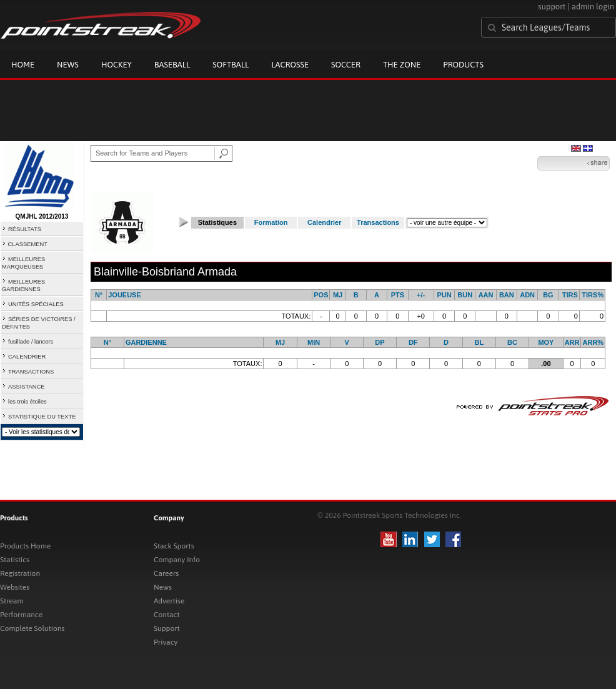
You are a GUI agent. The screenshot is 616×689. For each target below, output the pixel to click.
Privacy (166, 642)
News (68, 65)
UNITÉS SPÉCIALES (36, 304)
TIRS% (593, 295)
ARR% (594, 342)
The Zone (402, 65)
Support (167, 628)
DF (413, 342)
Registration (20, 573)
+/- (421, 295)
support (552, 7)
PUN (444, 295)
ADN (527, 295)
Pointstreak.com (101, 26)
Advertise (169, 601)
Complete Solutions (32, 628)
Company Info (177, 560)
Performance (21, 615)
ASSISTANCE (26, 387)
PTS (398, 295)
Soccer (346, 65)
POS (321, 295)
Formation (271, 222)
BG (548, 295)
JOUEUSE (125, 295)
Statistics (15, 560)
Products (463, 65)
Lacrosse (290, 65)
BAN (507, 295)
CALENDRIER (27, 357)
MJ (338, 295)
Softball (231, 65)
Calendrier (324, 222)
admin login (593, 7)
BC (512, 342)
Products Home (25, 546)
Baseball (172, 65)
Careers (166, 573)
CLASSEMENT (28, 244)
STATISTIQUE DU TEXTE (42, 417)
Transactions (378, 222)
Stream (12, 601)
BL (479, 342)
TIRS (570, 295)
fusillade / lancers (31, 342)
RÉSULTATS (25, 229)
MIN (314, 342)
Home (23, 65)
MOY (546, 342)
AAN (486, 295)
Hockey (117, 65)
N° (99, 295)
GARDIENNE (146, 342)
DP (380, 342)
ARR (572, 342)
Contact (167, 615)
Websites (15, 587)
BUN (465, 295)
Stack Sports (174, 546)
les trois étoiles (27, 402)
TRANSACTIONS (31, 372)
